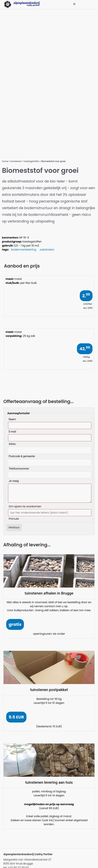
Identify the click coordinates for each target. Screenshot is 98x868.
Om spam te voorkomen (25, 506)
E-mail (12, 432)
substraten (47, 250)
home (5, 161)
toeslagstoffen (32, 161)
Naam (12, 419)
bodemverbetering (24, 250)
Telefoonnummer (19, 469)
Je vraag (14, 481)
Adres (12, 444)
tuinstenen (16, 161)
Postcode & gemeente (22, 456)
